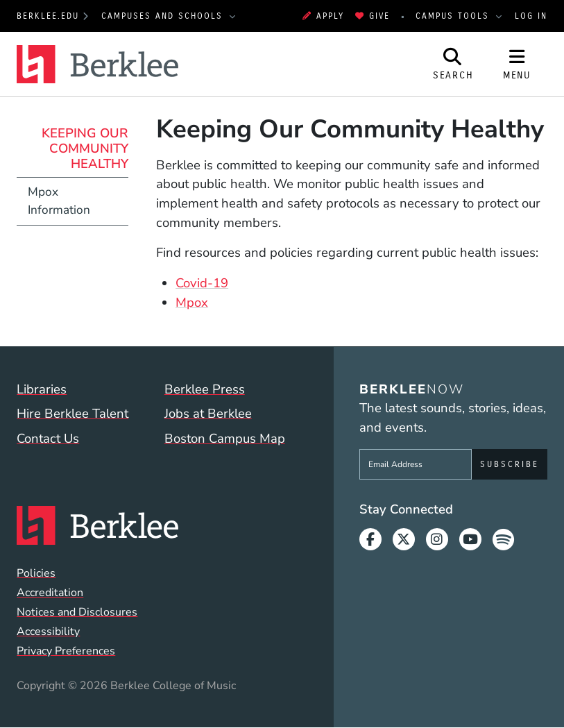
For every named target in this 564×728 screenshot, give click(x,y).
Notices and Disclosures (77, 612)
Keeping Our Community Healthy (85, 149)
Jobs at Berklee (208, 414)
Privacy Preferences (66, 651)
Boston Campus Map (225, 439)
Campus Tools (454, 16)
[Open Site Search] (453, 64)
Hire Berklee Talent (72, 414)
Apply (323, 16)
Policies (36, 573)
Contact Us (48, 439)
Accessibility (48, 632)
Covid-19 (202, 283)
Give (373, 16)
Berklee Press (205, 389)
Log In (531, 16)
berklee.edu (48, 16)
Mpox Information (59, 201)
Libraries (42, 389)
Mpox (192, 303)
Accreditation (50, 593)
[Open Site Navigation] (517, 64)
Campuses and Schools (164, 16)
